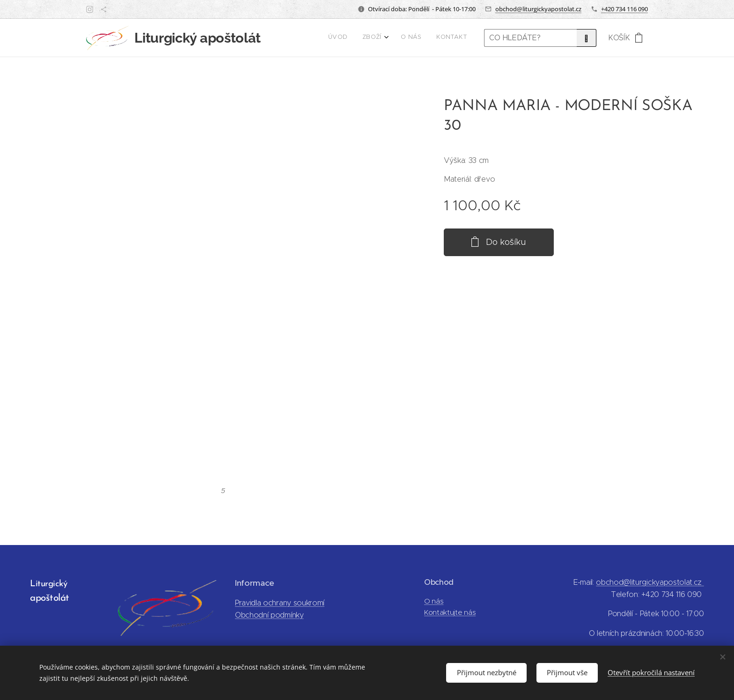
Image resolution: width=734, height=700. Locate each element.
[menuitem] (420, 38)
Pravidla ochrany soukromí (280, 603)
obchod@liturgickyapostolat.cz (538, 9)
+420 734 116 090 (624, 9)
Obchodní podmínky (269, 615)
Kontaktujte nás (450, 612)
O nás (434, 601)
